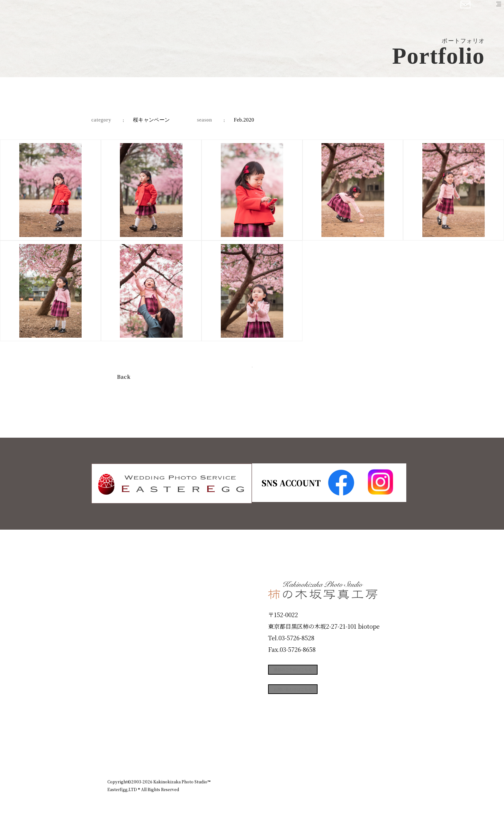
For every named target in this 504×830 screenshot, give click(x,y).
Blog (117, 726)
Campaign (129, 680)
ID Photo (126, 611)
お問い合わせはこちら (316, 702)
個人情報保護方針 (379, 754)
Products (125, 634)
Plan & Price (134, 588)
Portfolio (126, 657)
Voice (119, 703)
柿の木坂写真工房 (58, 12)
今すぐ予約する (252, 375)
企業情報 (310, 754)
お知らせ (340, 754)
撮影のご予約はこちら (316, 673)
